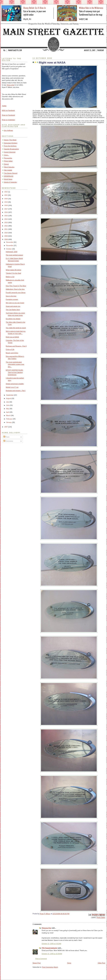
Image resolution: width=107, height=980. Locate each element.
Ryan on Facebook (8, 115)
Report (6, 164)
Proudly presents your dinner (16, 293)
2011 (6, 229)
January (9, 422)
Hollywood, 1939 (12, 252)
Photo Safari (101, 917)
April (8, 412)
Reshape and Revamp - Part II (16, 346)
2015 (6, 216)
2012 (6, 226)
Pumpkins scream (12, 299)
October (9, 249)
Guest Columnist (10, 152)
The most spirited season (14, 255)
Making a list (10, 277)
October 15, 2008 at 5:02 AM (51, 944)
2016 (6, 212)
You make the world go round (16, 328)
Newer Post (37, 963)
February (9, 419)
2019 (6, 202)
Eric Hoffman (8, 130)
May (8, 409)
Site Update (8, 170)
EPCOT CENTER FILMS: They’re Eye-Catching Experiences (15, 372)
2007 (6, 427)
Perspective (8, 158)
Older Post (101, 963)
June (8, 405)
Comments (8, 441)
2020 (6, 199)
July (8, 402)
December (10, 242)
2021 (6, 195)
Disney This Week (10, 140)
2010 (6, 233)
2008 (6, 239)
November (10, 246)
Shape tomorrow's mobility (15, 384)
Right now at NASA (12, 337)
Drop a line (11, 85)
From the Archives (10, 146)
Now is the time (11, 296)
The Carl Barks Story (13, 310)
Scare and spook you (13, 306)
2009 (6, 236)
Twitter (4, 106)
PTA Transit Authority (49, 948)
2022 (6, 192)
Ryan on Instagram (8, 120)
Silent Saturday (9, 167)
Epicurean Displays (11, 143)
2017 (6, 209)
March (8, 416)
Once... (7, 155)
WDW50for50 (9, 176)
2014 (6, 219)
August (9, 398)
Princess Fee (46, 928)
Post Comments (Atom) (50, 967)
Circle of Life (10, 349)
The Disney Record (11, 173)
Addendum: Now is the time (15, 289)
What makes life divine (14, 270)
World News (8, 179)
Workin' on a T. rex (12, 387)
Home (69, 963)
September (10, 395)
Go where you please (13, 319)
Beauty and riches (12, 353)
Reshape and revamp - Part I (16, 391)
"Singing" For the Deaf (13, 273)
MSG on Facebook (8, 110)
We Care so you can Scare (15, 303)
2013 (6, 222)
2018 (6, 205)
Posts (6, 437)
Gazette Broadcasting (11, 149)
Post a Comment (41, 959)
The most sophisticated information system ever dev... (15, 364)
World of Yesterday (11, 182)
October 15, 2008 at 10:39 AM (52, 954)
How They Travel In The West (16, 286)
